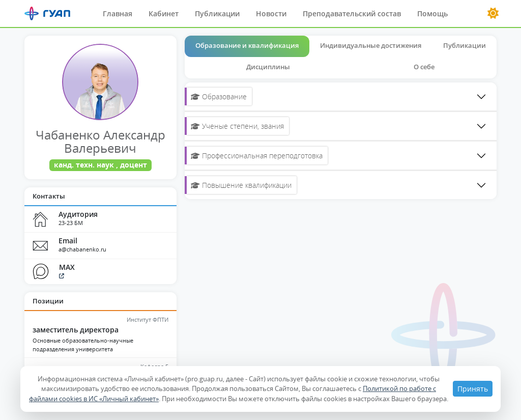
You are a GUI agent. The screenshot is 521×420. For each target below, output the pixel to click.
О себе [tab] (424, 67)
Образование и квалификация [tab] (247, 45)
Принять (473, 389)
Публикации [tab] (465, 45)
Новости (271, 13)
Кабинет (164, 13)
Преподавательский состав (352, 13)
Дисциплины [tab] (268, 67)
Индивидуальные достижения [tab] (371, 45)
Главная (118, 13)
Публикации (217, 13)
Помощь (432, 13)
